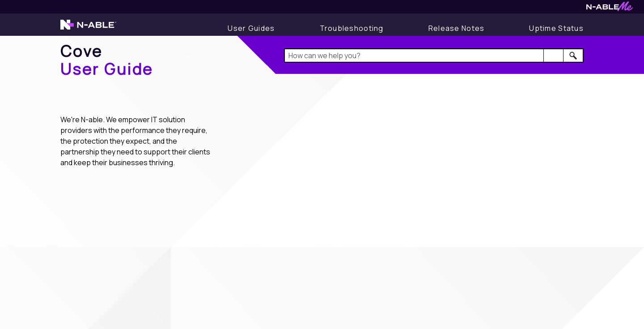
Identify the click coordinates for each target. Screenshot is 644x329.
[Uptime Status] (556, 28)
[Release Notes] (457, 28)
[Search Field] (434, 56)
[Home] (107, 60)
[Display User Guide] (251, 28)
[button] (553, 56)
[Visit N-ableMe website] (610, 9)
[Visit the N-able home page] (88, 29)
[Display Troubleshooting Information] (352, 28)
